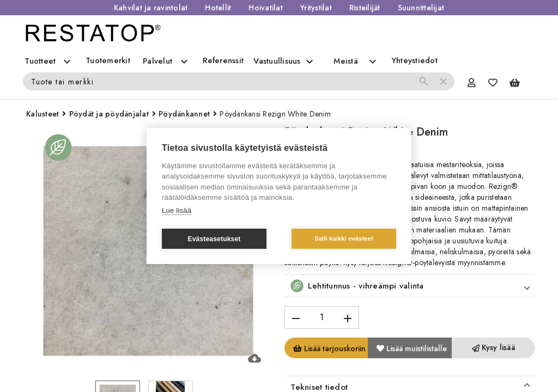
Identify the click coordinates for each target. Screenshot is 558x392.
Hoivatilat (266, 8)
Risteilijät (365, 8)
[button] (410, 286)
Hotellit (218, 8)
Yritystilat (316, 8)
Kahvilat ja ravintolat (151, 8)
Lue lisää (177, 210)
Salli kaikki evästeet (344, 238)
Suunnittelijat (421, 8)
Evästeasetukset (214, 239)
